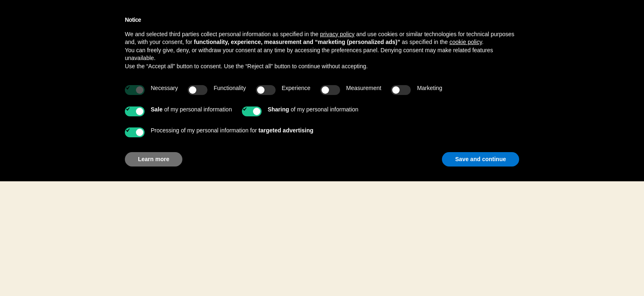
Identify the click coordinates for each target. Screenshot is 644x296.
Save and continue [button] (481, 159)
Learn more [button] (154, 159)
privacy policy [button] (337, 34)
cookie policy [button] (466, 42)
